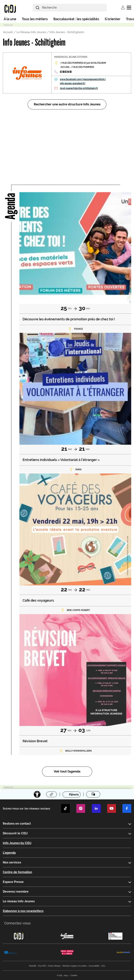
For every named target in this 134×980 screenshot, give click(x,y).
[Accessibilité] (37, 794)
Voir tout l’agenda (67, 772)
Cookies (74, 975)
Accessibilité (94, 966)
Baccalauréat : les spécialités (76, 19)
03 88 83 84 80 (66, 72)
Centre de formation (17, 872)
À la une (10, 19)
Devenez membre (16, 892)
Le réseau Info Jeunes (19, 901)
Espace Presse (13, 882)
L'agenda (9, 853)
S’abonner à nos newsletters (23, 911)
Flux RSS (42, 966)
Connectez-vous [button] (17, 923)
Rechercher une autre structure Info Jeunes (67, 104)
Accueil (8, 32)
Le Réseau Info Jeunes (31, 32)
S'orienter (113, 19)
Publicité (33, 966)
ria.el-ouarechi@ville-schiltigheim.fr (79, 88)
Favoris (74, 795)
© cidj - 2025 (62, 975)
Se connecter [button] (123, 8)
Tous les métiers (35, 19)
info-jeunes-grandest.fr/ (73, 83)
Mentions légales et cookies (75, 966)
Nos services (12, 862)
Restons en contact (17, 824)
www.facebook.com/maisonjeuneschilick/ (83, 79)
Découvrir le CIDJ (15, 833)
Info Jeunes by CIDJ (17, 843)
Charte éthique (54, 966)
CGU (103, 966)
